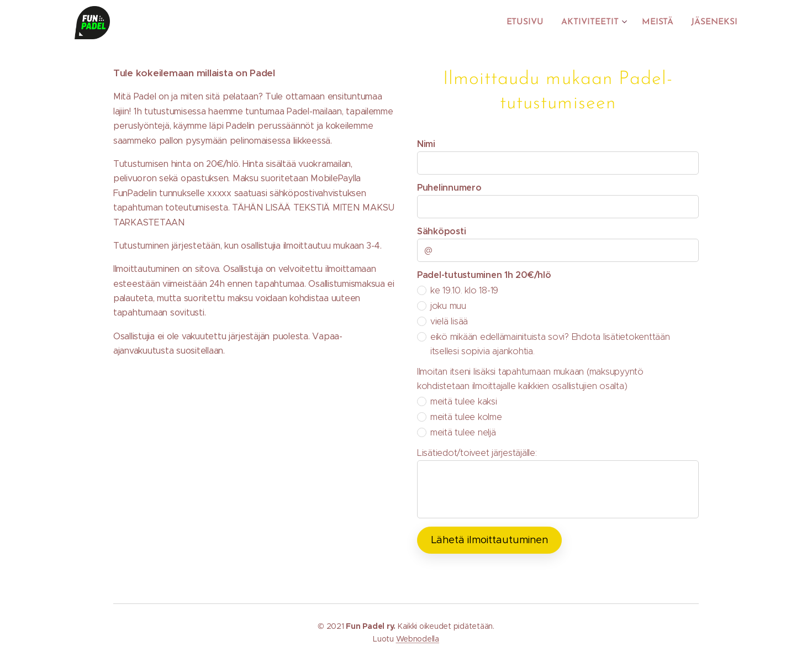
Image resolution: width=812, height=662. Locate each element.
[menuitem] (533, 23)
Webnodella (418, 639)
